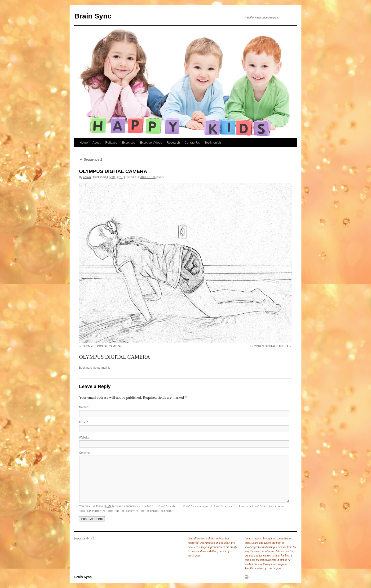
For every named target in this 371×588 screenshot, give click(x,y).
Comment (85, 453)
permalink (103, 368)
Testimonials (213, 142)
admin (87, 177)
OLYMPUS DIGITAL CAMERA (102, 346)
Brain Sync (93, 16)
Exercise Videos (151, 142)
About (97, 142)
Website (84, 438)
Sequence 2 (91, 159)
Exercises (128, 142)
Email (84, 422)
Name (84, 407)
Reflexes (111, 142)
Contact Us (192, 142)
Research (173, 142)
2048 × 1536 (148, 177)
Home (84, 142)
